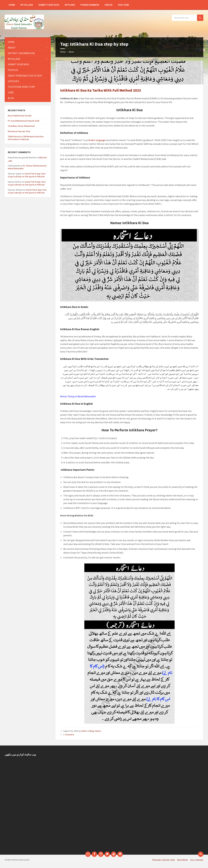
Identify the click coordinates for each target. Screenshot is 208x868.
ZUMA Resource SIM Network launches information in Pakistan (26, 138)
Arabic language (97, 140)
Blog (92, 731)
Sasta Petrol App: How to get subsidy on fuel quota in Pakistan (27, 175)
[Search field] (188, 18)
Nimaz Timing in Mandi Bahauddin (78, 396)
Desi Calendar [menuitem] (197, 860)
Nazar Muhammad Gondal (20, 116)
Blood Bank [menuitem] (183, 860)
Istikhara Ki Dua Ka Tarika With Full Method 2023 (101, 90)
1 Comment (69, 735)
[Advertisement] (79, 800)
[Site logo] (24, 28)
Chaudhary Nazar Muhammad (21, 126)
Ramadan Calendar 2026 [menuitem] (163, 860)
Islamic (98, 731)
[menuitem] (12, 5)
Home (63, 52)
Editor (84, 731)
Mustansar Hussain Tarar (19, 131)
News (71, 52)
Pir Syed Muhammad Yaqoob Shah (24, 121)
